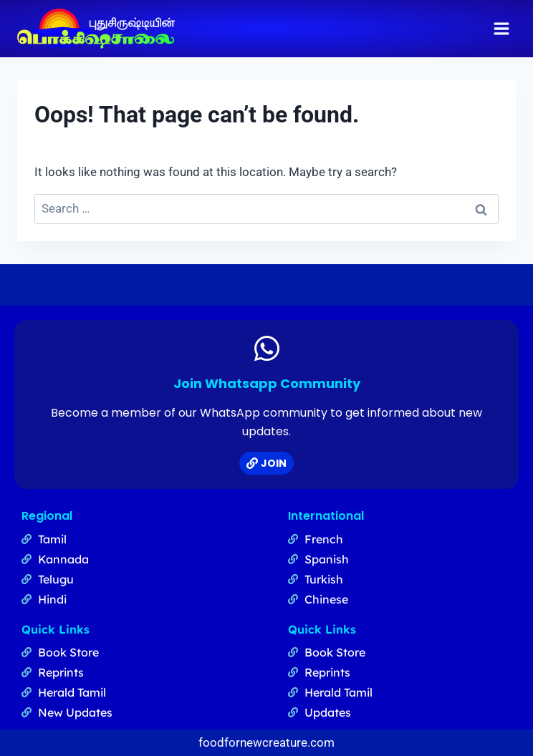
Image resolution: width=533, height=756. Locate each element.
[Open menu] (501, 28)
